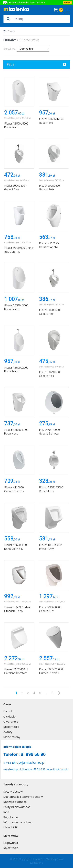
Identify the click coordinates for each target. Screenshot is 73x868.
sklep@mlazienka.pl (29, 763)
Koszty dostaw (13, 792)
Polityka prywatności (17, 807)
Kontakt (9, 711)
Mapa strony (12, 737)
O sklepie (9, 717)
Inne (6, 812)
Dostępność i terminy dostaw (23, 797)
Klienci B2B (11, 827)
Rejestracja (11, 848)
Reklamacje (11, 727)
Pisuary (11, 31)
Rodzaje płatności (15, 802)
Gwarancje (11, 722)
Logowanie (11, 843)
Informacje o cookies (17, 822)
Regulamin (11, 817)
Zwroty (8, 732)
